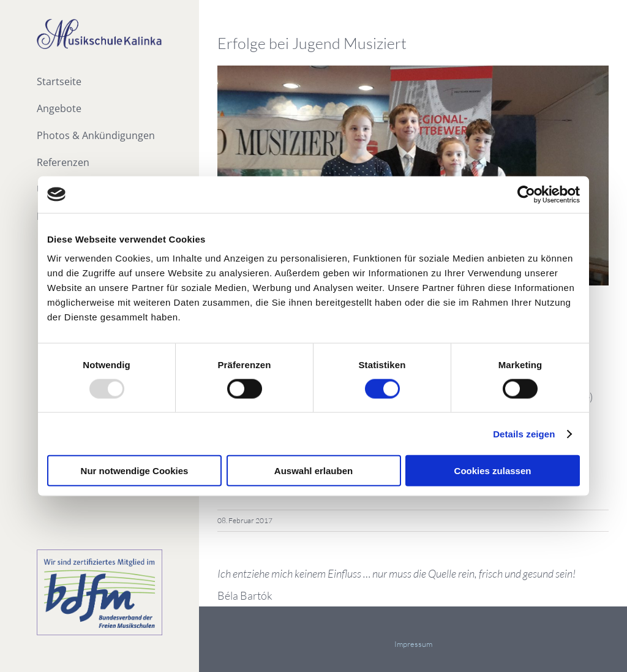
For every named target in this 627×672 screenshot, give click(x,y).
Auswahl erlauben (313, 471)
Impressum (413, 644)
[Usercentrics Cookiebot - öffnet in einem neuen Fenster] (526, 194)
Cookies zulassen (493, 471)
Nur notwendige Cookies (135, 471)
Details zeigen (524, 433)
